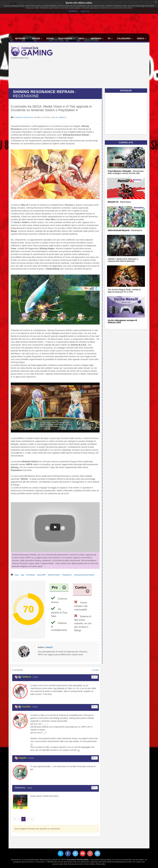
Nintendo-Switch (54, 575)
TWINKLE (26, 677)
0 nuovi (95, 670)
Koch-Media (31, 575)
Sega (17, 575)
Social (50, 38)
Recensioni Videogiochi (23, 117)
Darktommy (20, 788)
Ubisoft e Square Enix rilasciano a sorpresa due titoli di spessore (123, 260)
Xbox (83, 38)
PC (110, 38)
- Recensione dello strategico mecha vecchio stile (126, 172)
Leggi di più (85, 11)
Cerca (142, 38)
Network (21, 38)
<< (15, 819)
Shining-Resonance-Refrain (84, 575)
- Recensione (119, 202)
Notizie (37, 38)
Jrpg (23, 575)
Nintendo (97, 38)
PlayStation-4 (67, 575)
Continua (73, 11)
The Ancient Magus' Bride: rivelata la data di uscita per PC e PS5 (124, 291)
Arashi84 (26, 707)
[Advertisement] (108, 66)
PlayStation (66, 38)
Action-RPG (42, 575)
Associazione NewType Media (78, 860)
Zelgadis (22, 758)
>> (32, 819)
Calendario (125, 38)
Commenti (62, 117)
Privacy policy (100, 864)
